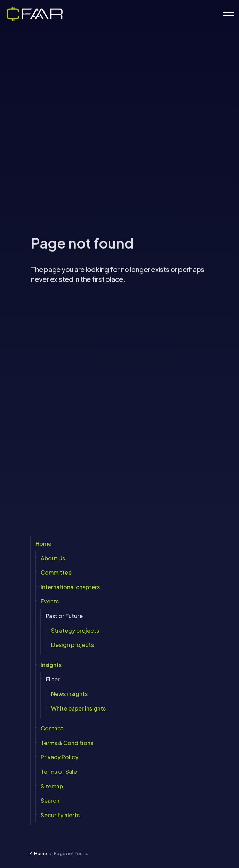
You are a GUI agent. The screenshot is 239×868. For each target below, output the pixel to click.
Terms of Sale (59, 772)
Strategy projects (75, 630)
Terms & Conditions (67, 743)
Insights (51, 665)
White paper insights (78, 708)
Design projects (73, 645)
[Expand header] (229, 14)
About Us (53, 558)
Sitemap (52, 786)
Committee (56, 572)
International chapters (70, 587)
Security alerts (60, 815)
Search (50, 800)
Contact (52, 728)
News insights (69, 694)
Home (43, 543)
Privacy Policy (59, 757)
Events (50, 601)
